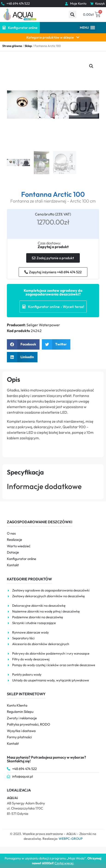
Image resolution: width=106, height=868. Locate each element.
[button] (73, 14)
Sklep (28, 46)
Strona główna (12, 46)
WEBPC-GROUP (71, 839)
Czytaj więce (64, 863)
